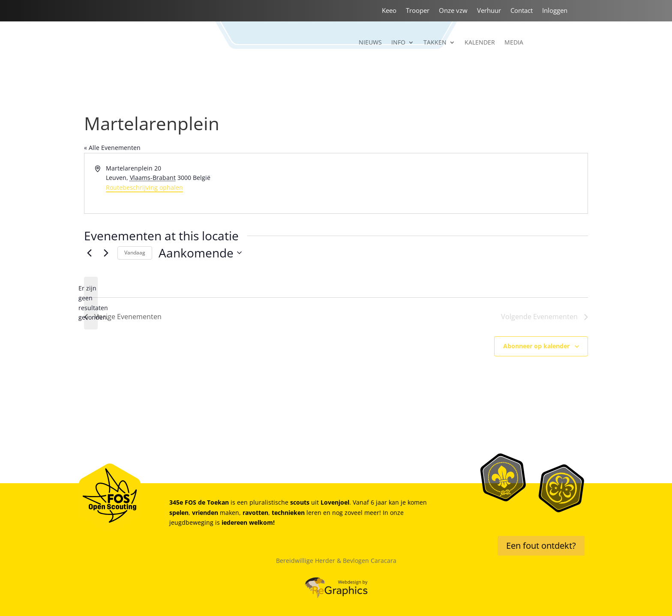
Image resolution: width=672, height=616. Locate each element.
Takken (435, 43)
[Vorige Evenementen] (89, 253)
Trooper (418, 11)
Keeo (389, 11)
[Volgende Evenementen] (106, 253)
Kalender (480, 43)
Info (398, 43)
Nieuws (370, 43)
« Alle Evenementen (112, 148)
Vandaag (135, 253)
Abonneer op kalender (536, 346)
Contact (522, 11)
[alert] (91, 303)
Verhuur (489, 11)
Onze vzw (453, 11)
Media (514, 43)
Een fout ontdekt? (541, 546)
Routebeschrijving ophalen (144, 187)
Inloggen (555, 11)
